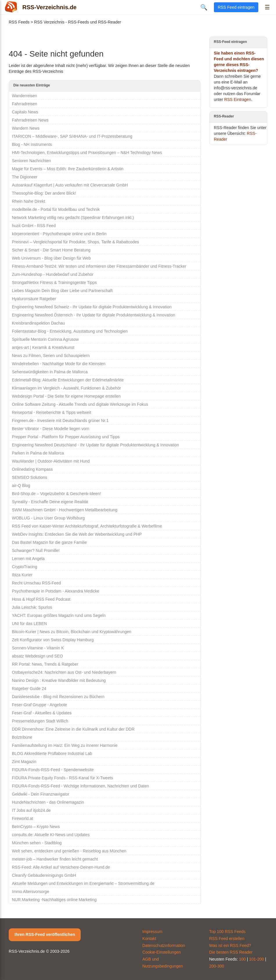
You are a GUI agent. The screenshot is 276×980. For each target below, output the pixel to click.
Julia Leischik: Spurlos (32, 607)
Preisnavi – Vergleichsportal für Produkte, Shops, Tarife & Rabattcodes (75, 242)
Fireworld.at (22, 818)
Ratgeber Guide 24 (29, 689)
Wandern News (26, 128)
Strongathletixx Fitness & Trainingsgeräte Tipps (54, 282)
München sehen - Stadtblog (37, 843)
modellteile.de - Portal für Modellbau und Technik (56, 209)
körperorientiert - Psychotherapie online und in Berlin (59, 234)
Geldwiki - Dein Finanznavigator (41, 794)
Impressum (153, 932)
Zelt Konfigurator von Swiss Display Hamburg (53, 640)
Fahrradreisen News (30, 120)
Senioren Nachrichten (31, 161)
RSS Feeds (19, 22)
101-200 (256, 959)
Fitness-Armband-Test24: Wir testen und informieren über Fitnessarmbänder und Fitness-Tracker (99, 266)
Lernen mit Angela (28, 559)
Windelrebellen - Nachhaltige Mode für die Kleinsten (59, 364)
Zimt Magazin (24, 762)
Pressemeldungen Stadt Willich (40, 721)
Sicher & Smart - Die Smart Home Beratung (51, 250)
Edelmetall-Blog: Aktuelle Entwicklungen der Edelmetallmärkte (68, 380)
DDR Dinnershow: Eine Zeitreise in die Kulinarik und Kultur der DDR (73, 729)
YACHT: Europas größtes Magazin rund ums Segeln (59, 615)
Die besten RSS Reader (231, 952)
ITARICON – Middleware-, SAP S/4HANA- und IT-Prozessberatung (72, 136)
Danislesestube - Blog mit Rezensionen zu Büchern (58, 697)
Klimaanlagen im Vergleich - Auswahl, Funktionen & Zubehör (66, 388)
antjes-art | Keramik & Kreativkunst (43, 347)
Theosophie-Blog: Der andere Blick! (44, 193)
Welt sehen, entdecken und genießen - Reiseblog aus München (69, 851)
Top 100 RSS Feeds (227, 932)
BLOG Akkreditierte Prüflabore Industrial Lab (52, 753)
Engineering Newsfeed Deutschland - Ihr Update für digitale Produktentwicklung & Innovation (95, 445)
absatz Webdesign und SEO (37, 656)
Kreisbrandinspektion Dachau (38, 323)
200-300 (217, 966)
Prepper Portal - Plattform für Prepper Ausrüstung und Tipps (66, 437)
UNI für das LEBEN (29, 624)
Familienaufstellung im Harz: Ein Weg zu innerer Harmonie (65, 745)
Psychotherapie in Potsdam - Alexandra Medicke (56, 591)
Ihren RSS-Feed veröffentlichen (45, 934)
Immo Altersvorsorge (30, 892)
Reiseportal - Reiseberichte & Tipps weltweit (52, 412)
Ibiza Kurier (22, 575)
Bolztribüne (22, 737)
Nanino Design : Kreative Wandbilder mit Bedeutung (59, 680)
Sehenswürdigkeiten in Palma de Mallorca (50, 372)
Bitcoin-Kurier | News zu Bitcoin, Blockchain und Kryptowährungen (72, 632)
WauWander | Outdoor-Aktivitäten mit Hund (51, 461)
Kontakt (149, 939)
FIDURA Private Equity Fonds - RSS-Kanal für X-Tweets (63, 778)
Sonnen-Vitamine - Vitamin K (38, 648)
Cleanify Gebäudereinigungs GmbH (44, 875)
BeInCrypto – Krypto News (36, 827)
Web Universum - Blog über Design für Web (51, 258)
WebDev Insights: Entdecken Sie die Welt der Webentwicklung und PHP (77, 534)
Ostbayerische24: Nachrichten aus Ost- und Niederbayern (64, 672)
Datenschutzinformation (164, 945)
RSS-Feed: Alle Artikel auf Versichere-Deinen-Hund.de (61, 867)
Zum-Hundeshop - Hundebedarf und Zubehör (53, 274)
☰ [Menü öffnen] (267, 7)
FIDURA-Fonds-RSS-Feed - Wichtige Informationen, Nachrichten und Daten (80, 786)
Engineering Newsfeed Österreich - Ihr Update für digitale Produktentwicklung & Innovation (94, 315)
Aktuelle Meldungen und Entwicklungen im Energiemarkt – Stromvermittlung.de (83, 883)
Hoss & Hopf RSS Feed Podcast (41, 599)
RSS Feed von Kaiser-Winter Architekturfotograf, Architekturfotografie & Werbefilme (87, 526)
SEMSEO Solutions (29, 477)
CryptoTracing (25, 567)
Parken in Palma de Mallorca (38, 453)
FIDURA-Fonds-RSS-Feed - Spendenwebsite (53, 770)
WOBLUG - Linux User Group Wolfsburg (48, 518)
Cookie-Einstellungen (162, 952)
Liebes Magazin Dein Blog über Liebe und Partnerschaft (62, 291)
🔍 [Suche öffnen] (204, 7)
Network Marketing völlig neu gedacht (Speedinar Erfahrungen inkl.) (73, 218)
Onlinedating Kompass (32, 469)
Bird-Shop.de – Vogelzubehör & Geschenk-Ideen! (56, 494)
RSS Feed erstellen (227, 939)
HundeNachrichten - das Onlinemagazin (48, 802)
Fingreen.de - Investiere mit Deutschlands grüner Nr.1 (60, 421)
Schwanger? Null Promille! (36, 550)
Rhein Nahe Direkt (28, 201)
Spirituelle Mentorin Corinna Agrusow (45, 339)
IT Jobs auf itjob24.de (31, 810)
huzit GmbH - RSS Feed (34, 226)
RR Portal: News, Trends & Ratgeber (45, 664)
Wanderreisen (25, 96)
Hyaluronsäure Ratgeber (34, 299)
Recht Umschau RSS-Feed (36, 583)
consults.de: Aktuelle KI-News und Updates (51, 835)
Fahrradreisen (25, 104)
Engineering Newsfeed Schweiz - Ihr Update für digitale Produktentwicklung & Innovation (92, 307)
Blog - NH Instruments (32, 144)
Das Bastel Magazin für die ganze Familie (49, 542)
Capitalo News (25, 112)
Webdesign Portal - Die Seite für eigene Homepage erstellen (66, 396)
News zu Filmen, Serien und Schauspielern (51, 356)
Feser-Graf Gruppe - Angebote (39, 705)
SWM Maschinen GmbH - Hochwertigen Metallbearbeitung (65, 510)
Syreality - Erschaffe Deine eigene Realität (50, 502)
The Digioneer (25, 177)
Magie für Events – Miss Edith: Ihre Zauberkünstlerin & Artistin (68, 169)
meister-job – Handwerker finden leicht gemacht (55, 859)
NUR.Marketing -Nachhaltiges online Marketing (54, 900)
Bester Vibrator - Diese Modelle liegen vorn (51, 429)
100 (242, 959)
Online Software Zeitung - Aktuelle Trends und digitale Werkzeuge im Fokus (80, 404)
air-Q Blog (21, 486)
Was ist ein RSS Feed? (230, 945)
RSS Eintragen (238, 99)
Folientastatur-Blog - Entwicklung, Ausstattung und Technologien (70, 331)
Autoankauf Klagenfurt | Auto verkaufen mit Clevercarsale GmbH (70, 185)
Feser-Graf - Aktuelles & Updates (42, 713)
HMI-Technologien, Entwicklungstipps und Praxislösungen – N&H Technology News (87, 153)
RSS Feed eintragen (236, 7)
